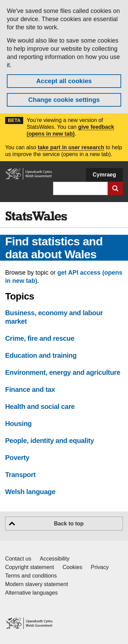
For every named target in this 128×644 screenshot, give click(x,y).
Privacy (100, 567)
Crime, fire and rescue (40, 338)
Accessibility (54, 559)
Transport (20, 475)
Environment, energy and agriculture (63, 372)
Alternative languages (31, 593)
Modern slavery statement (37, 584)
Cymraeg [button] (104, 175)
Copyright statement (30, 567)
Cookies (72, 567)
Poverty (17, 458)
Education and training (41, 355)
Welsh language (30, 492)
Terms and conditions (31, 576)
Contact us (18, 559)
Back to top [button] (69, 524)
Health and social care (40, 407)
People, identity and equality (49, 441)
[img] (36, 216)
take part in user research (71, 147)
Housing (18, 424)
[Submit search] (115, 188)
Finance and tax (30, 389)
